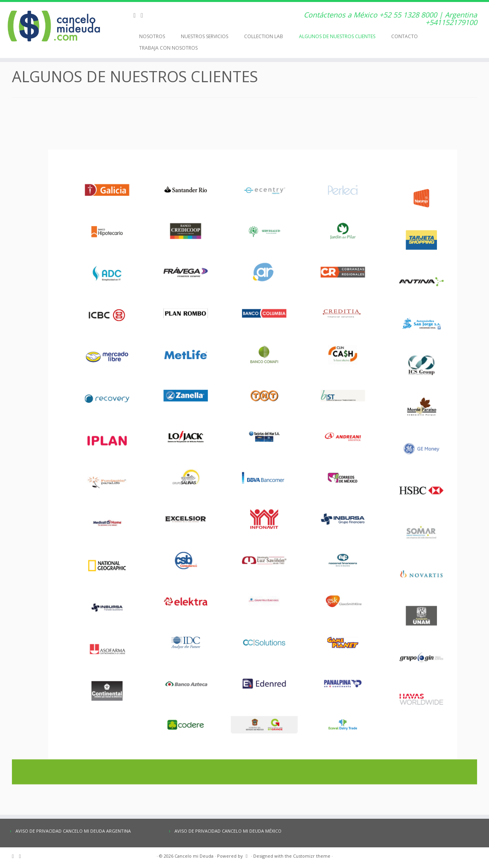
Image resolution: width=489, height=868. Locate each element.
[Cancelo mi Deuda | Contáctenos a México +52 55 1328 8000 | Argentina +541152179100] (56, 26)
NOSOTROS (152, 36)
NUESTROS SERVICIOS (205, 36)
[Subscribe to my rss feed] (137, 15)
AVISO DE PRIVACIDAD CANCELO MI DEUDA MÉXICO (228, 831)
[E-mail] (145, 15)
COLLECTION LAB (264, 36)
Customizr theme (312, 856)
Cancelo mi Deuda (194, 856)
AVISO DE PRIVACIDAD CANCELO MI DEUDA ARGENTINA (73, 831)
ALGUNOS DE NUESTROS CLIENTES (337, 36)
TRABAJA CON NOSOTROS (168, 48)
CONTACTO (405, 36)
